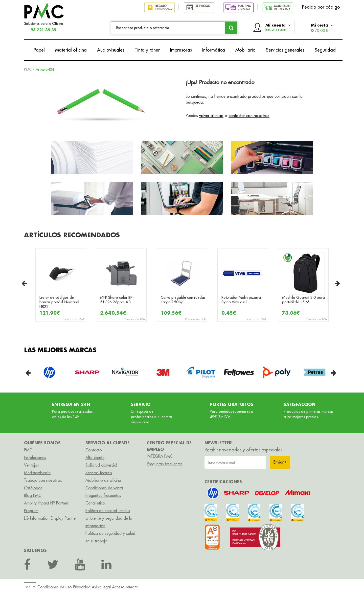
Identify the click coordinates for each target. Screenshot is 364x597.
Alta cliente (95, 457)
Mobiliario (245, 50)
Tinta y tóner (147, 50)
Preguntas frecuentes (103, 495)
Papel (39, 50)
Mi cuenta (278, 27)
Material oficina (71, 50)
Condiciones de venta (104, 488)
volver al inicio (211, 116)
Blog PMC (33, 495)
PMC (28, 70)
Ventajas (31, 465)
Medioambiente (37, 473)
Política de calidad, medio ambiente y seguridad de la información (109, 518)
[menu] (30, 587)
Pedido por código (321, 7)
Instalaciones (35, 457)
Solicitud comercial (101, 465)
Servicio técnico (99, 473)
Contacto (94, 450)
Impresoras (181, 50)
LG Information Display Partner (50, 518)
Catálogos (33, 488)
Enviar (280, 462)
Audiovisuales (111, 50)
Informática (214, 50)
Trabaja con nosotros (43, 480)
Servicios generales (285, 50)
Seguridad (325, 50)
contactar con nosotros (249, 116)
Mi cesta (322, 28)
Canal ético (95, 503)
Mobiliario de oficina (103, 480)
